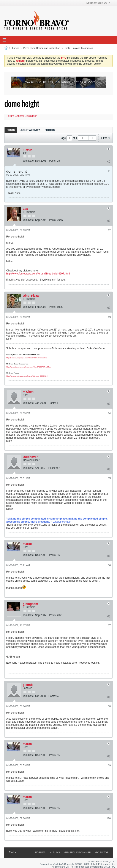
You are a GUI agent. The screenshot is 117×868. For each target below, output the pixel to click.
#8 (109, 706)
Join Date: (28, 161)
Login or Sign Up (98, 3)
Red (13, 852)
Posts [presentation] (11, 130)
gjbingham (30, 604)
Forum (16, 48)
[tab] (11, 130)
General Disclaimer (77, 852)
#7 (109, 626)
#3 (109, 317)
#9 (109, 765)
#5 (109, 478)
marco (27, 149)
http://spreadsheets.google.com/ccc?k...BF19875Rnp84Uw (29, 367)
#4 (109, 413)
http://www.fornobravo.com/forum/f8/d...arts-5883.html (27, 376)
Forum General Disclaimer (22, 116)
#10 (109, 818)
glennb (28, 685)
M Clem (28, 392)
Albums (55, 852)
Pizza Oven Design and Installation (42, 48)
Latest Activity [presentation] (30, 130)
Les (25, 209)
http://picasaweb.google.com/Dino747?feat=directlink (26, 358)
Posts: (53, 161)
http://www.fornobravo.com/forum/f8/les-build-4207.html (38, 274)
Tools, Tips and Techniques (79, 48)
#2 (109, 230)
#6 (109, 565)
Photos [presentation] (50, 130)
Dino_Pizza (31, 296)
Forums (40, 852)
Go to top (102, 852)
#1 (109, 171)
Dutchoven (30, 457)
